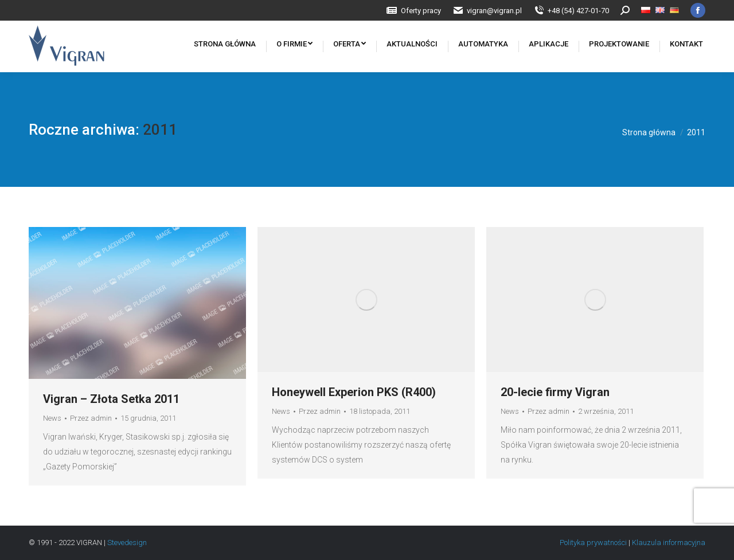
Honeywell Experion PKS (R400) (354, 392)
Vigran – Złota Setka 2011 (111, 399)
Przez (91, 418)
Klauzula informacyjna (669, 543)
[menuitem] (413, 11)
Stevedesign (127, 543)
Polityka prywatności (594, 543)
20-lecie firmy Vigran (555, 392)
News (52, 418)
